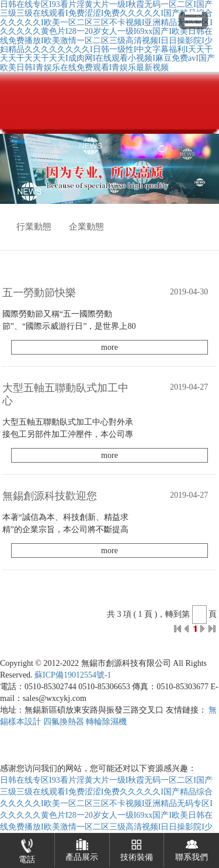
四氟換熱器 (64, 722)
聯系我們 (192, 847)
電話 (27, 848)
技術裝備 (137, 847)
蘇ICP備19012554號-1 (73, 675)
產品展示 (82, 847)
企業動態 (86, 227)
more (109, 347)
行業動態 (34, 227)
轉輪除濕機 (106, 722)
